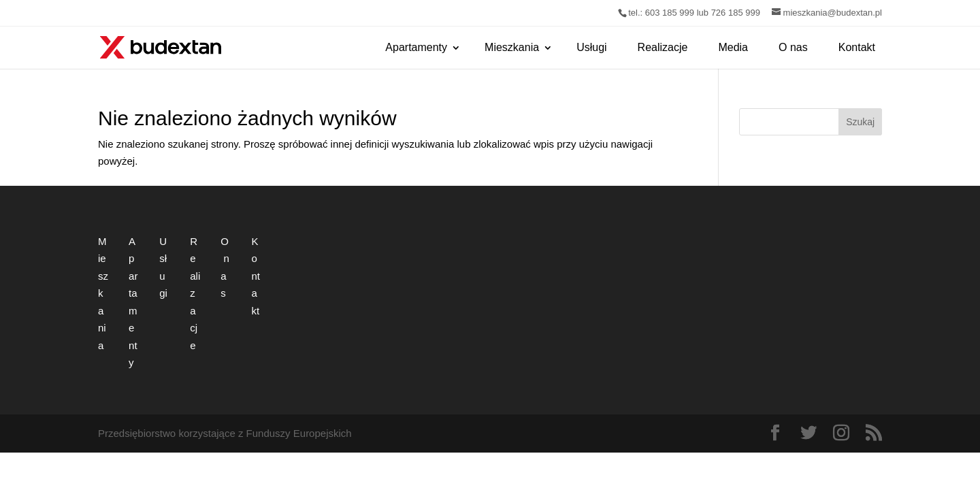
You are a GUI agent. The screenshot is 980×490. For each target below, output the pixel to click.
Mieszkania (512, 47)
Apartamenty (416, 47)
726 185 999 (736, 13)
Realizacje (663, 47)
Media (733, 47)
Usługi (591, 47)
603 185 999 (670, 13)
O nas (793, 47)
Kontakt (857, 47)
